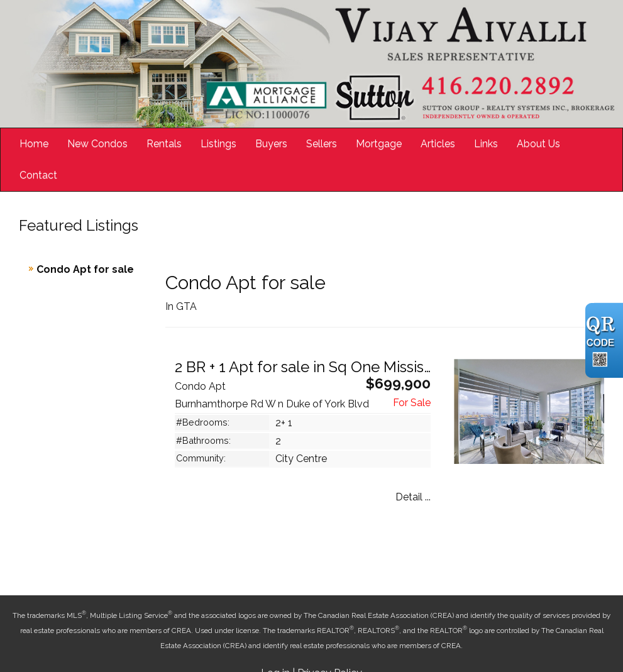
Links (486, 144)
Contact (38, 175)
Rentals (164, 144)
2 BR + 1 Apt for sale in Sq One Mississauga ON (334, 367)
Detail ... (413, 497)
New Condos (97, 144)
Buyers (271, 144)
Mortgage (379, 144)
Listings (218, 144)
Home (34, 144)
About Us (538, 144)
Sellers (322, 144)
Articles (438, 144)
